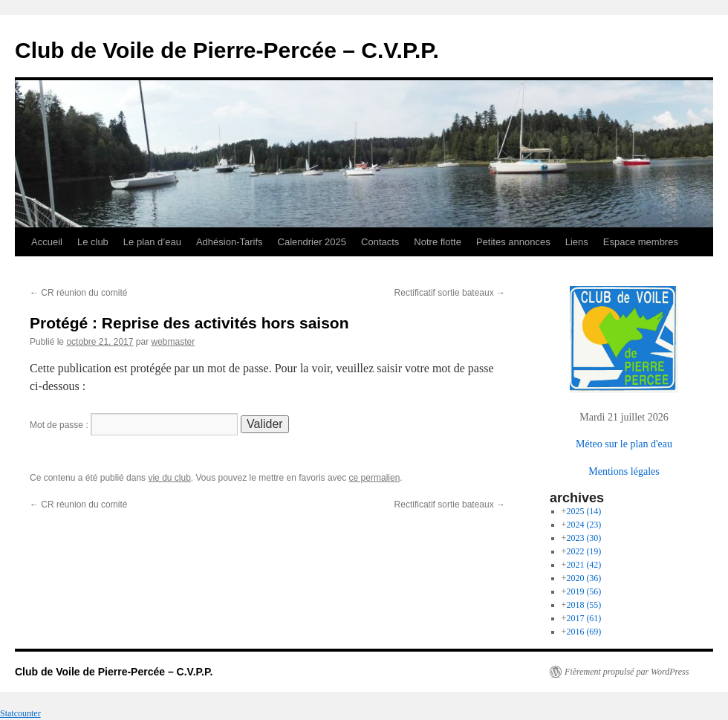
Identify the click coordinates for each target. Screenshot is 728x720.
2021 (584, 565)
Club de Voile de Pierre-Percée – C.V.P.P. (227, 50)
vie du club (169, 478)
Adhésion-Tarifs (230, 242)
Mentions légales (624, 471)
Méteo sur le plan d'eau (624, 444)
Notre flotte (438, 242)
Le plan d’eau (152, 242)
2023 (584, 538)
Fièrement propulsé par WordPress (627, 672)
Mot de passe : (134, 425)
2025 (584, 511)
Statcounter (20, 713)
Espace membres (641, 242)
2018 (584, 605)
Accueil (47, 242)
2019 (584, 591)
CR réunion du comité (78, 293)
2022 (584, 551)
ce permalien (375, 478)
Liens (577, 242)
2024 (584, 525)
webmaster (173, 342)
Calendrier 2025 (312, 242)
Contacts (380, 242)
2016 (584, 632)
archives (577, 498)
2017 (584, 618)
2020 (584, 578)
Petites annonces (513, 242)
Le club (93, 242)
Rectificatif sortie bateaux (450, 293)
